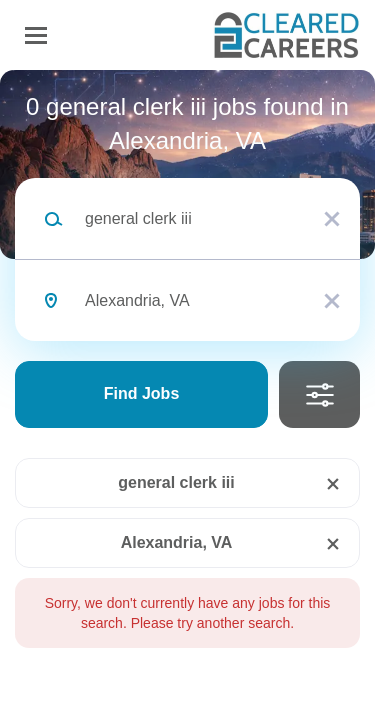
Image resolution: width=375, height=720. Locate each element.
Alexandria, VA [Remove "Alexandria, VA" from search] (177, 542)
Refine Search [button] (319, 394)
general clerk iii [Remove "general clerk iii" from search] (176, 482)
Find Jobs (142, 393)
